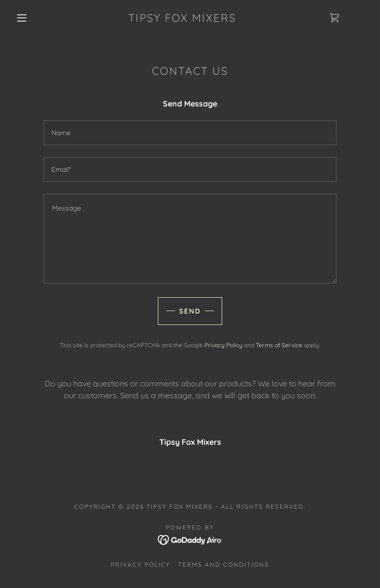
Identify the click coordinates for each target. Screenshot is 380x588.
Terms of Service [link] (279, 345)
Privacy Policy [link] (223, 345)
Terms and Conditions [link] (224, 564)
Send (190, 311)
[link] (182, 19)
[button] (22, 18)
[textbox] (190, 133)
